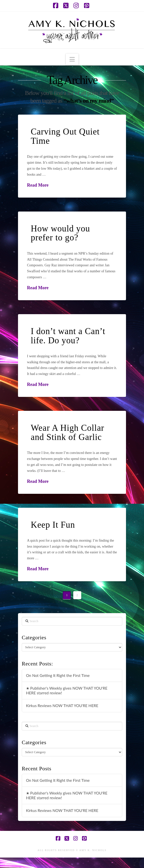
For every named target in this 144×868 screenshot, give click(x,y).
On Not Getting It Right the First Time (58, 675)
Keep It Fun (53, 525)
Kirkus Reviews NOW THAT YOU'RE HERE (62, 706)
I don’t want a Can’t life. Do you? (68, 336)
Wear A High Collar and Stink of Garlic (67, 433)
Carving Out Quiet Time (65, 136)
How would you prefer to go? (60, 233)
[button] (72, 59)
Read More (38, 185)
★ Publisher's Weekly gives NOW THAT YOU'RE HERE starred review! (67, 690)
